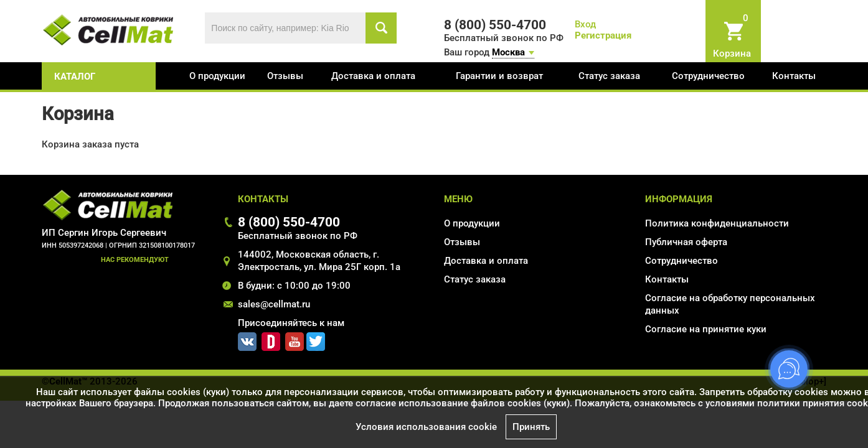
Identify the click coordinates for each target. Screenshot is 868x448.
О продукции (217, 76)
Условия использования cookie (426, 427)
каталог (75, 77)
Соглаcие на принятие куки (706, 329)
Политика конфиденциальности (717, 223)
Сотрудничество (708, 76)
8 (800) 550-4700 (289, 222)
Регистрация (603, 35)
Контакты (794, 76)
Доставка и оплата (373, 76)
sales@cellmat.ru (274, 304)
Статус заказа (609, 76)
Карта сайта (672, 347)
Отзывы (285, 76)
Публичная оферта (686, 242)
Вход (585, 24)
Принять (531, 427)
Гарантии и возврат (499, 76)
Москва (508, 52)
